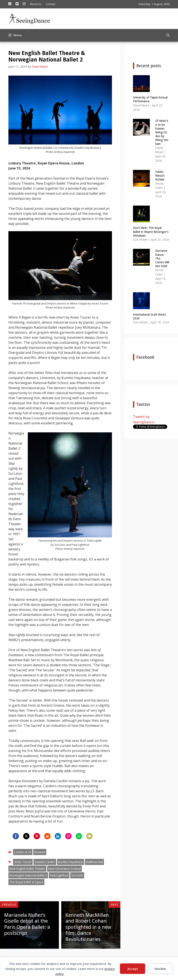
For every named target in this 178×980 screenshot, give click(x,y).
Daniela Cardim (45, 862)
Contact (50, 4)
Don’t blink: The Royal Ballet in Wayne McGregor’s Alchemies (151, 232)
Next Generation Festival (64, 869)
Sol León (77, 875)
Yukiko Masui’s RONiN (160, 176)
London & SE (23, 852)
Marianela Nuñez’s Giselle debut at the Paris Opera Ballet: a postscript (27, 924)
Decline (160, 969)
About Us (36, 4)
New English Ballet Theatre (27, 869)
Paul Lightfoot (59, 875)
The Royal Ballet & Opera (26, 882)
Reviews (40, 852)
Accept (133, 969)
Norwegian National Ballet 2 (28, 875)
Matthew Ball (94, 862)
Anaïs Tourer (23, 862)
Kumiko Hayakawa (70, 862)
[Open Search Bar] (168, 35)
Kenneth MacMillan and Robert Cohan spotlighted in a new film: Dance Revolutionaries (88, 927)
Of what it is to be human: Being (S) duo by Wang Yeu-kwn (162, 132)
